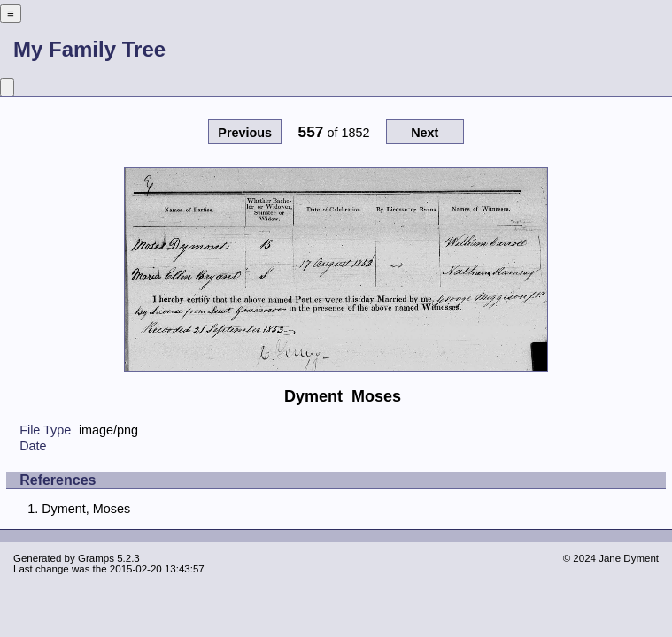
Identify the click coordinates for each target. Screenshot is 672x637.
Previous (245, 133)
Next (425, 133)
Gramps (96, 558)
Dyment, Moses (86, 509)
